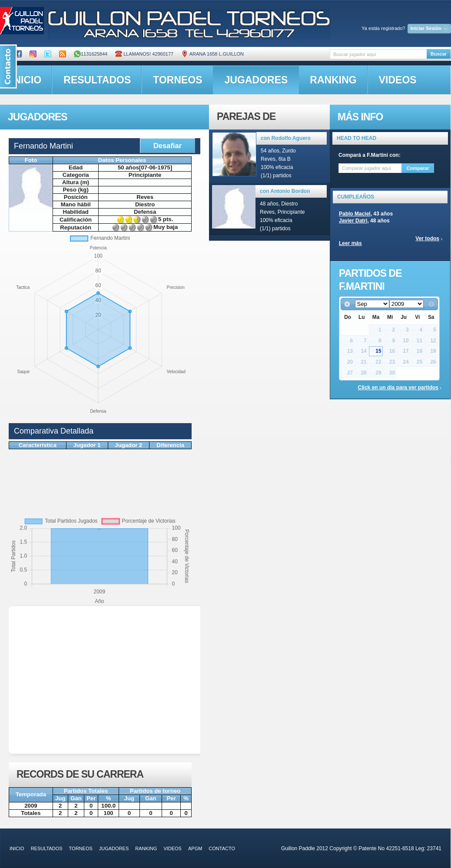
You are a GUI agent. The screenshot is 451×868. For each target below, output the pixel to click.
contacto (222, 848)
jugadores (256, 80)
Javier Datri (353, 221)
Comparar (418, 168)
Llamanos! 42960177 (144, 54)
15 (378, 351)
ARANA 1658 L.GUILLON (212, 54)
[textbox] (378, 54)
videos (398, 80)
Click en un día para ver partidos (398, 388)
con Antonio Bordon (285, 191)
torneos (177, 80)
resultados (97, 80)
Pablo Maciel (355, 214)
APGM (195, 848)
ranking (333, 80)
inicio (17, 848)
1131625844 (91, 54)
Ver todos (427, 239)
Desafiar (167, 146)
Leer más (350, 243)
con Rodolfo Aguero (286, 138)
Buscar (439, 54)
